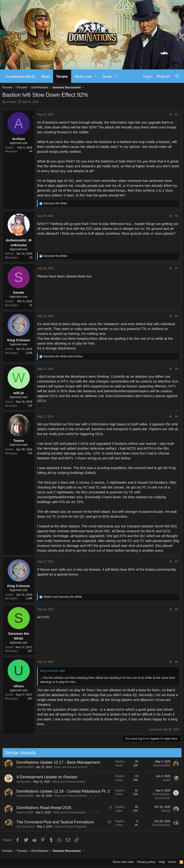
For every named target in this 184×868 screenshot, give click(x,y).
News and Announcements (68, 767)
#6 (176, 417)
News (46, 76)
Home (172, 862)
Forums (62, 76)
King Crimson (18, 340)
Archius (11, 102)
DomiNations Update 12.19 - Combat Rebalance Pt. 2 (61, 791)
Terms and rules (123, 862)
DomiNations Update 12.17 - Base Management (56, 762)
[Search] (177, 76)
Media (107, 76)
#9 (176, 662)
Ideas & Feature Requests (68, 827)
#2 (176, 216)
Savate (18, 292)
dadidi (164, 780)
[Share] (170, 115)
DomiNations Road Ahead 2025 (42, 808)
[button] (96, 76)
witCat (19, 393)
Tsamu (19, 440)
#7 (176, 562)
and (63, 356)
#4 (176, 316)
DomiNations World (20, 76)
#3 (176, 268)
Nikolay (164, 811)
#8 (176, 609)
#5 (176, 369)
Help (162, 862)
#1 (176, 115)
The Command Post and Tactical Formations (53, 822)
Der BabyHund (23, 827)
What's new (83, 76)
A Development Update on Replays (45, 777)
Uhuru (18, 686)
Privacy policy (146, 862)
